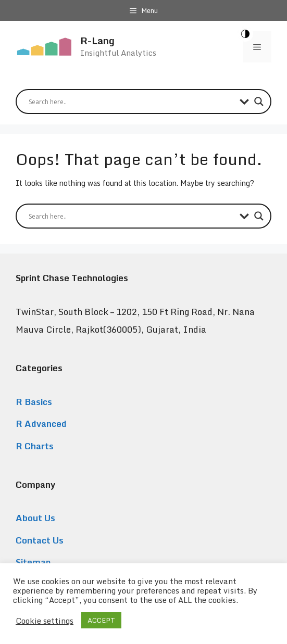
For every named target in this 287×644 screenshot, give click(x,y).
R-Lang (97, 40)
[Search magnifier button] (259, 102)
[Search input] (132, 102)
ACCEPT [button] (101, 620)
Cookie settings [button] (45, 621)
